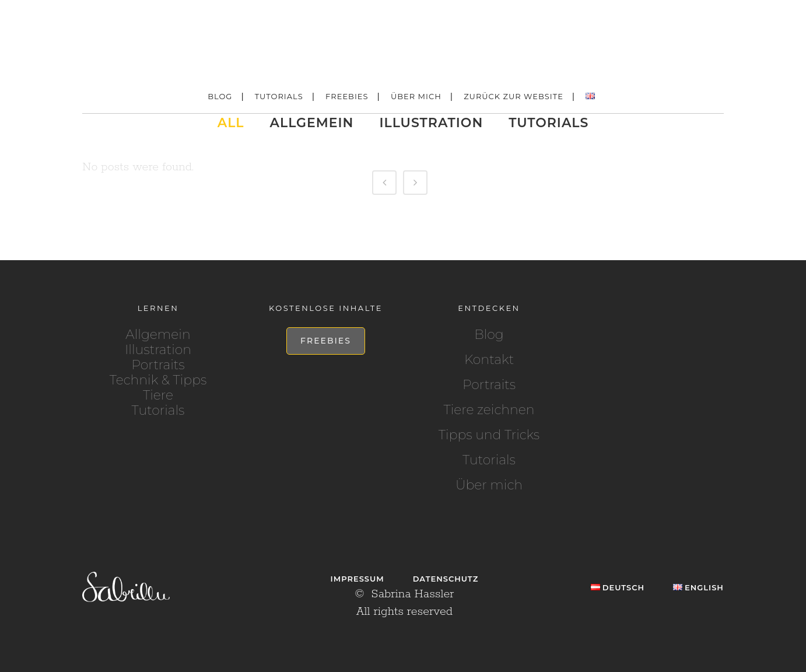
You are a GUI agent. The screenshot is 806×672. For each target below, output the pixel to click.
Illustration (158, 350)
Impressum (358, 579)
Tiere (158, 395)
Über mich (489, 485)
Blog (489, 335)
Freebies (326, 341)
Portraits (158, 365)
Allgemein (158, 335)
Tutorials (158, 410)
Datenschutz (446, 579)
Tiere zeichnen (489, 410)
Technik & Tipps (158, 380)
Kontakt (489, 360)
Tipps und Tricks (489, 435)
